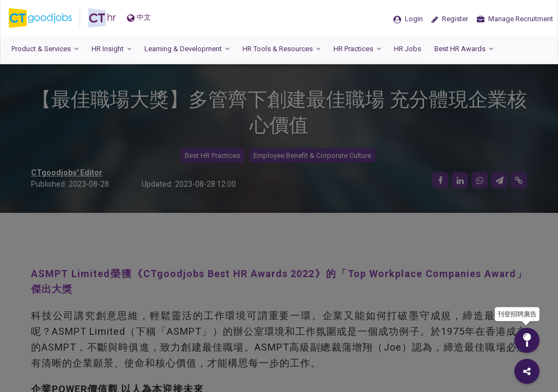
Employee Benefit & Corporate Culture (312, 155)
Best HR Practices (213, 155)
